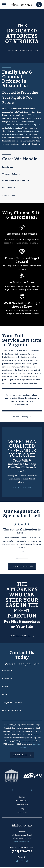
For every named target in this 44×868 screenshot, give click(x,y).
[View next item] (32, 559)
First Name (7, 670)
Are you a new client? (12, 703)
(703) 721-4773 (22, 851)
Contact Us (22, 813)
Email (5, 695)
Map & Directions (22, 841)
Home (22, 797)
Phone (5, 687)
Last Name (7, 679)
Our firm (22, 370)
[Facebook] (22, 861)
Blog (22, 809)
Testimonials (22, 805)
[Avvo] (17, 861)
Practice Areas (22, 801)
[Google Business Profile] (27, 861)
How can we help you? (12, 711)
